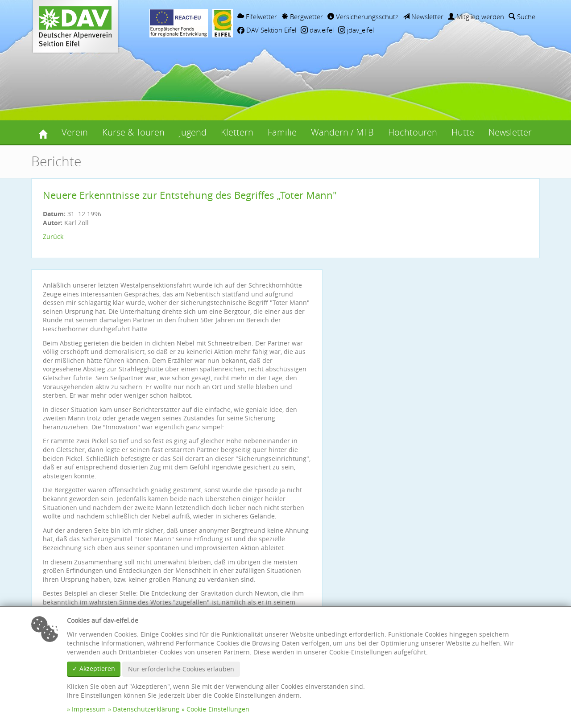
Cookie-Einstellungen (218, 709)
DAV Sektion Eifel (267, 30)
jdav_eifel (356, 30)
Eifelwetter (257, 16)
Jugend (193, 132)
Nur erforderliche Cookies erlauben (181, 669)
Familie (282, 132)
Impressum (89, 709)
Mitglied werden (476, 16)
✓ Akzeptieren (94, 668)
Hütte (463, 132)
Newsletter (423, 16)
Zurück (53, 236)
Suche (522, 16)
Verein (75, 132)
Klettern (237, 132)
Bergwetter (302, 16)
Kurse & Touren (133, 132)
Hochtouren (413, 132)
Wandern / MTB (342, 132)
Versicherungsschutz (363, 16)
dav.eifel (317, 30)
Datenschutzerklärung (146, 709)
